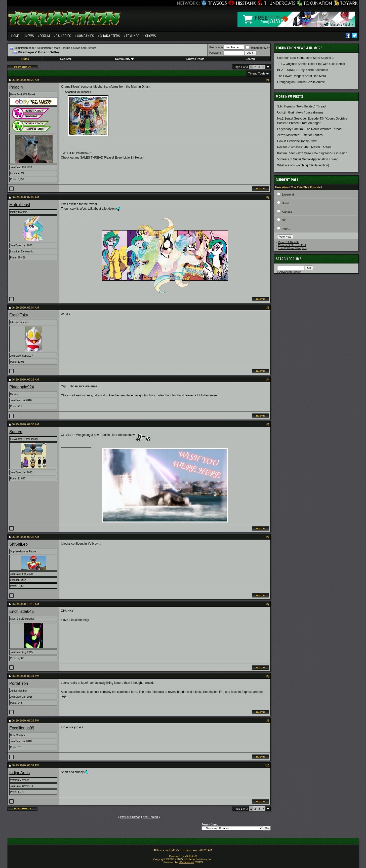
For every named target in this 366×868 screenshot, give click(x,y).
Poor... (286, 229)
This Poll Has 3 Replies (292, 248)
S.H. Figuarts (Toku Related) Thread (301, 106)
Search (250, 59)
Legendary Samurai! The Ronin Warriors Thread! (310, 129)
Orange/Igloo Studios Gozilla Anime (301, 82)
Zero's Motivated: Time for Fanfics (300, 135)
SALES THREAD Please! (97, 158)
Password (215, 53)
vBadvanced (187, 862)
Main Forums (62, 48)
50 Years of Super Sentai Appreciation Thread (308, 159)
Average (287, 212)
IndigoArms (19, 773)
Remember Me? (258, 48)
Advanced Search (290, 272)
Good (285, 203)
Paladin (16, 87)
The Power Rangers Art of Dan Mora (302, 76)
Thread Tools (257, 73)
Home (15, 36)
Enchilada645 (22, 611)
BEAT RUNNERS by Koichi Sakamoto (303, 70)
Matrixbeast (20, 205)
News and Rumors (85, 48)
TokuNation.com (24, 48)
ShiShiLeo (18, 544)
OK (284, 220)
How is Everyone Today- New (297, 141)
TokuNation (44, 48)
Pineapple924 (22, 387)
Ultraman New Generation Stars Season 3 (305, 58)
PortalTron (19, 683)
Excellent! (288, 195)
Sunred (16, 432)
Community (125, 59)
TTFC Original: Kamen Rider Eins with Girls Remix (311, 64)
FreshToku (19, 315)
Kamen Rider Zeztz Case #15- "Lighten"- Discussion (312, 153)
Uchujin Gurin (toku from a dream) (300, 112)
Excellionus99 (22, 728)
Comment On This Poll (292, 245)
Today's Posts (195, 59)
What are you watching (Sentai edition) (303, 165)
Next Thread (150, 817)
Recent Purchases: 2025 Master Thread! (304, 147)
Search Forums (289, 259)
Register (66, 59)
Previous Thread (130, 817)
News (30, 36)
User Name (216, 47)
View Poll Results (289, 242)
